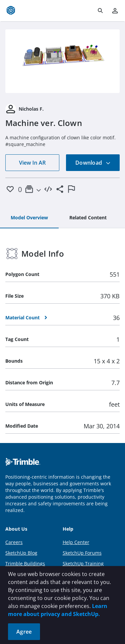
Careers (14, 542)
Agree (24, 632)
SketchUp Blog (21, 553)
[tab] (29, 218)
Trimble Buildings (25, 563)
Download (93, 163)
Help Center (76, 542)
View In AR (32, 163)
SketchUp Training (83, 563)
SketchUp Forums (82, 553)
